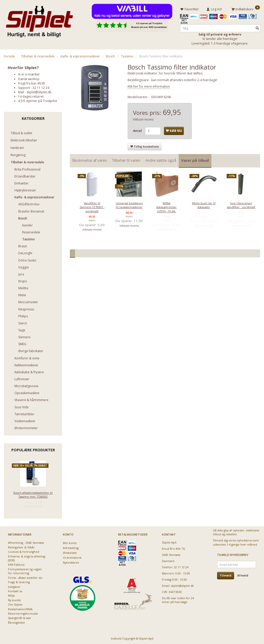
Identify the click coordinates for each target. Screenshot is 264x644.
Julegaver (14, 586)
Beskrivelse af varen (90, 160)
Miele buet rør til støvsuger (204, 204)
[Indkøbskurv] (246, 9)
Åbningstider (17, 622)
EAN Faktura (16, 564)
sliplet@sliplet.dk (39, 91)
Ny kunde (14, 599)
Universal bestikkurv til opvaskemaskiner (129, 204)
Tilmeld (226, 575)
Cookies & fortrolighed (24, 551)
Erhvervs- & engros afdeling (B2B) (27, 557)
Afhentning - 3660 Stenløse (26, 542)
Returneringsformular (23, 613)
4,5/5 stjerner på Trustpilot (38, 100)
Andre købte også (161, 160)
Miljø (11, 595)
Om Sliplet (15, 604)
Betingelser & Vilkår (21, 546)
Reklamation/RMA (20, 608)
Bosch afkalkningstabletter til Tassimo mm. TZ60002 (33, 494)
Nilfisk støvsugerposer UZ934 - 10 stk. (166, 206)
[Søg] (257, 27)
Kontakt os (15, 590)
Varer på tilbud (195, 160)
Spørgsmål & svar (20, 617)
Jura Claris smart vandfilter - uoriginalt (241, 204)
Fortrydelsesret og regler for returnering (25, 570)
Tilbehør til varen (126, 160)
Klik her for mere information (149, 86)
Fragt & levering (19, 581)
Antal (138, 130)
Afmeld (243, 575)
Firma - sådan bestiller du (25, 577)
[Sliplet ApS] (39, 20)
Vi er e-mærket (29, 74)
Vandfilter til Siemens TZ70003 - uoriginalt (92, 206)
